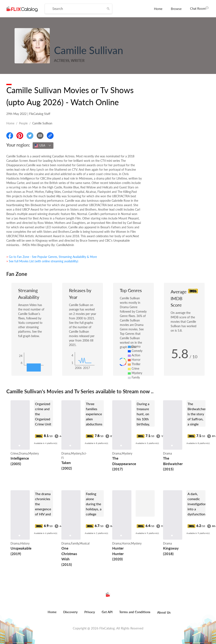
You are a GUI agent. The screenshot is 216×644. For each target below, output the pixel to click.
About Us (164, 612)
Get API (107, 612)
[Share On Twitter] (30, 136)
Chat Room (199, 8)
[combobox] (43, 146)
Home (158, 9)
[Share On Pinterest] (20, 136)
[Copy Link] (50, 136)
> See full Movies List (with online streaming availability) (42, 261)
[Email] (40, 136)
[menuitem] (158, 9)
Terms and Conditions (135, 612)
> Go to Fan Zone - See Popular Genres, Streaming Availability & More (52, 257)
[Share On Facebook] (10, 136)
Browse (176, 9)
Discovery (70, 612)
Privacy (90, 612)
